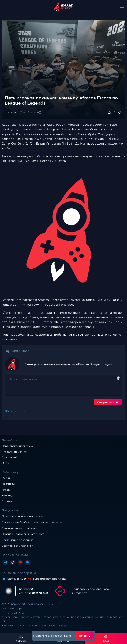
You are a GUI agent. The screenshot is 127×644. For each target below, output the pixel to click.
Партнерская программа (18, 446)
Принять (85, 636)
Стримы (7, 501)
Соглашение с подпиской (18, 540)
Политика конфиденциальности (23, 516)
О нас (5, 463)
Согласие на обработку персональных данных (32, 522)
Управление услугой (15, 452)
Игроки (7, 490)
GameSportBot (16, 579)
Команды (8, 495)
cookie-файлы (63, 636)
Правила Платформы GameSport (23, 534)
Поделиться (20, 351)
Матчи (6, 478)
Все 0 (8, 411)
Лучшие (20, 411)
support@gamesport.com (49, 579)
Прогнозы (8, 484)
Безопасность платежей (17, 546)
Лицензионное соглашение (20, 528)
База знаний (10, 457)
